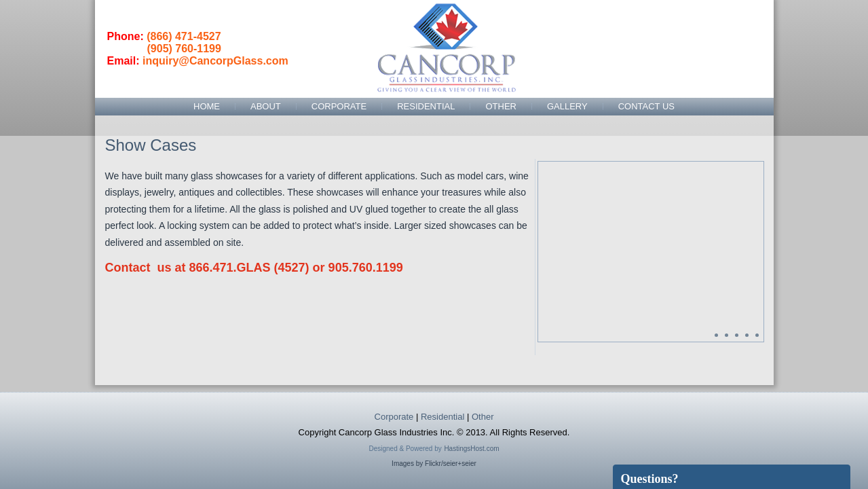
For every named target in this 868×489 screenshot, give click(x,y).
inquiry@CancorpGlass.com (215, 61)
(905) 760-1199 (184, 49)
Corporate (339, 106)
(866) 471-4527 (184, 36)
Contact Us (646, 106)
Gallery (567, 106)
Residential (426, 106)
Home (207, 106)
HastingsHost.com (471, 449)
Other (501, 106)
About (266, 106)
